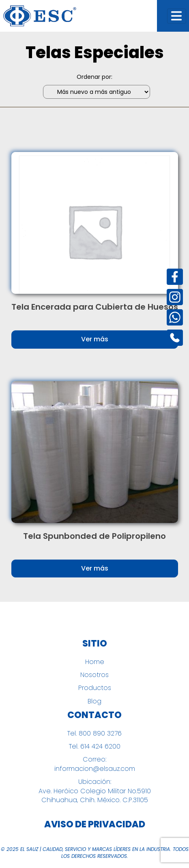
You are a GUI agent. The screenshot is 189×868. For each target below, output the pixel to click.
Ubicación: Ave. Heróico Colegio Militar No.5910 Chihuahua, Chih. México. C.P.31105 (95, 791)
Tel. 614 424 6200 (95, 746)
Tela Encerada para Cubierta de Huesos (95, 307)
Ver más (95, 339)
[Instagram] (175, 297)
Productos (95, 688)
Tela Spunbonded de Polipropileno (94, 536)
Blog (94, 701)
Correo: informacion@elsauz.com (95, 764)
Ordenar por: (94, 77)
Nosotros (94, 675)
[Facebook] (175, 277)
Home (95, 662)
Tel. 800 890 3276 (94, 733)
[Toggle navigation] (177, 16)
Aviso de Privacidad (95, 825)
